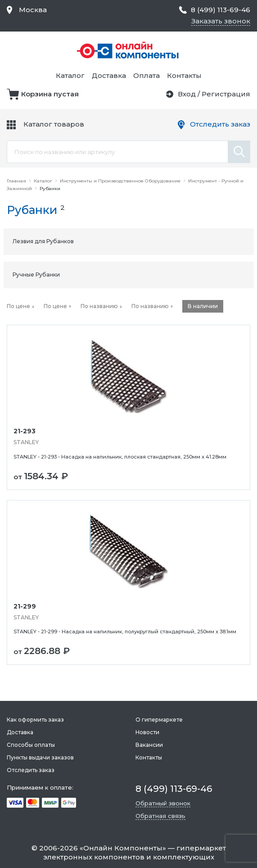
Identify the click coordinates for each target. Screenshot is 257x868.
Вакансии (149, 745)
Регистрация (226, 94)
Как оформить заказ (35, 720)
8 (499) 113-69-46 (221, 10)
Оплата (147, 75)
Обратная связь (160, 816)
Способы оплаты (31, 745)
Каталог (70, 75)
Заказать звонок (221, 21)
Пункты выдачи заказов (40, 757)
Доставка (109, 75)
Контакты (184, 75)
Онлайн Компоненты (123, 848)
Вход (187, 94)
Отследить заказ (220, 124)
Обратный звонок (163, 803)
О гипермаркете (159, 720)
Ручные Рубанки (36, 275)
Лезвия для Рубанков (43, 241)
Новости (147, 732)
